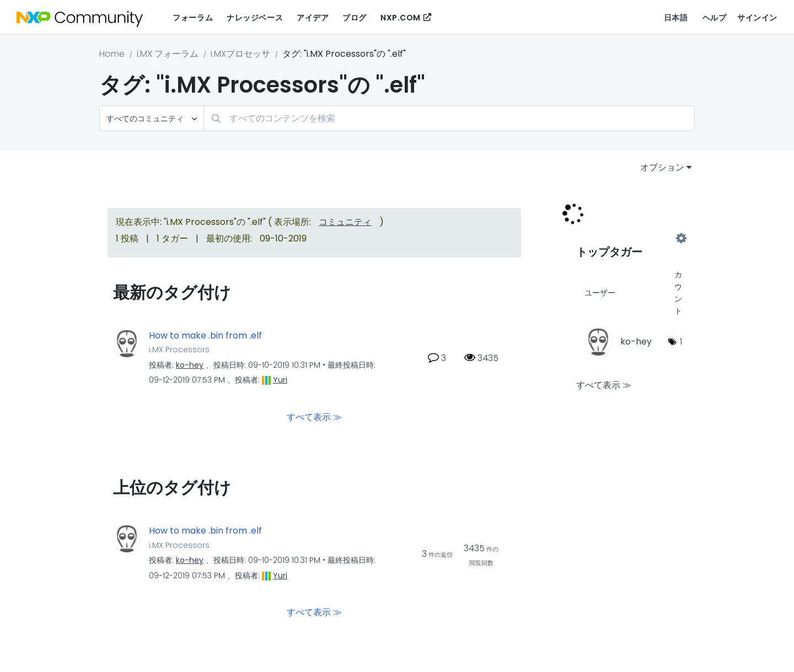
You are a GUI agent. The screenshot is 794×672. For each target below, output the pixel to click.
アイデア (313, 18)
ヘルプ (715, 18)
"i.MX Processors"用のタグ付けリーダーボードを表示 (629, 238)
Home (112, 54)
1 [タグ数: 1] (681, 342)
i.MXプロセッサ (240, 54)
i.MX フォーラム (168, 54)
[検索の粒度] (152, 118)
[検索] (449, 118)
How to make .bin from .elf (205, 336)
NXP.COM (401, 18)
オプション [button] (662, 167)
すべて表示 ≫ (314, 417)
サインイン (757, 18)
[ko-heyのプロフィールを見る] (190, 365)
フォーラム (193, 18)
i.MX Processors (179, 350)
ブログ (355, 18)
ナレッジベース (255, 18)
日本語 (676, 18)
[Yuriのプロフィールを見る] (280, 380)
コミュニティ (345, 222)
